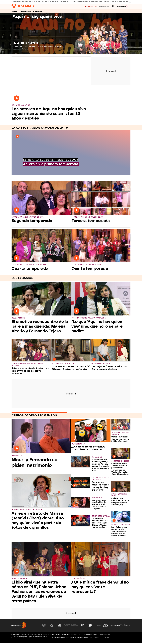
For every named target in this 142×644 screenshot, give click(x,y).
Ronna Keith (95, 2)
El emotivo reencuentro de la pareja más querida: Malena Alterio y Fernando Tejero (40, 327)
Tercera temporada (91, 222)
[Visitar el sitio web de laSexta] (52, 626)
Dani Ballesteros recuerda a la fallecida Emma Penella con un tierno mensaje (119, 533)
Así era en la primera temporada (51, 165)
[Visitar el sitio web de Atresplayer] (116, 626)
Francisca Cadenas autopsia (23, 2)
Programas (25, 12)
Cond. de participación (102, 635)
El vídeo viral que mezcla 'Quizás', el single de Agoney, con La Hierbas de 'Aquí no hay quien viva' (100, 466)
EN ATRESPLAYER (25, 44)
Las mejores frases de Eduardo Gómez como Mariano (109, 369)
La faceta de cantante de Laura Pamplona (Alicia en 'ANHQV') (120, 503)
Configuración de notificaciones (87, 639)
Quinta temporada (90, 270)
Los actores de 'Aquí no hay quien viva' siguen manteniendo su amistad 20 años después (49, 115)
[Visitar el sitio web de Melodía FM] (106, 626)
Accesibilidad (105, 639)
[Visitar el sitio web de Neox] (59, 626)
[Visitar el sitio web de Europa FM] (98, 626)
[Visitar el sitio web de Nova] (67, 626)
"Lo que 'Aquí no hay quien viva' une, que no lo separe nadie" (97, 327)
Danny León (37, 2)
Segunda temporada (32, 222)
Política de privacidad (69, 635)
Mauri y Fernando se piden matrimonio (34, 463)
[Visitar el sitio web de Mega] (75, 626)
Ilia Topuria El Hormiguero (50, 2)
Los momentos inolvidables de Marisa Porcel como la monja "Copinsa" (99, 505)
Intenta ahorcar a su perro (68, 2)
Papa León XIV (104, 2)
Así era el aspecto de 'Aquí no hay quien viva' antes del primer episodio (30, 372)
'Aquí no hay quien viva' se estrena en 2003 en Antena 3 (120, 440)
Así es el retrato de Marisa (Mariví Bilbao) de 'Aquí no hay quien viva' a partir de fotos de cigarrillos (38, 521)
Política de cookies (85, 635)
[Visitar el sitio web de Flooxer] (127, 626)
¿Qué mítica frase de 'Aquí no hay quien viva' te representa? (100, 588)
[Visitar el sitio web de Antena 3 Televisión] (44, 626)
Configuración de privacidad (63, 639)
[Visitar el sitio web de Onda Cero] (90, 626)
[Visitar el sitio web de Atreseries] (82, 626)
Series (14, 12)
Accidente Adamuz (83, 2)
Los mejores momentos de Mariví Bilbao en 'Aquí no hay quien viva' (71, 369)
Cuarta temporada (30, 270)
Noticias (38, 12)
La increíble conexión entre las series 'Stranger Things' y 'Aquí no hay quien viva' (101, 524)
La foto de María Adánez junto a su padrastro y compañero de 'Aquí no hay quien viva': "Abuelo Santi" (121, 470)
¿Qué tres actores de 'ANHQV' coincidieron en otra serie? (89, 449)
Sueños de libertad (116, 2)
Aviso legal (56, 635)
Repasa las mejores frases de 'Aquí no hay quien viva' (100, 487)
